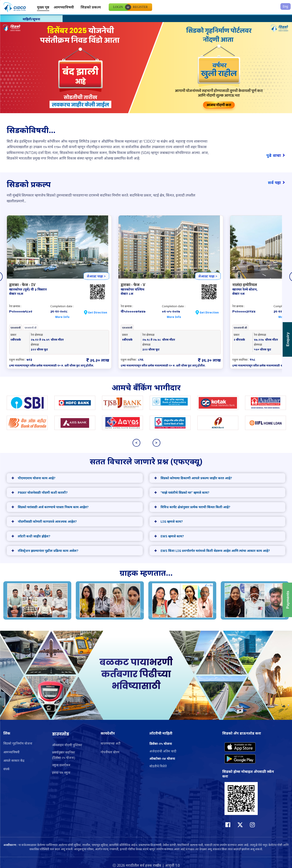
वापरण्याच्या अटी (111, 743)
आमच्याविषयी (64, 7)
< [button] (136, 443)
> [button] (156, 443)
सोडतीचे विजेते (158, 766)
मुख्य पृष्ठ (43, 7)
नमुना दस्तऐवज (61, 765)
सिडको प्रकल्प (91, 7)
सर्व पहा (277, 182)
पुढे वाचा (276, 155)
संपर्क (6, 769)
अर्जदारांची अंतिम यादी (163, 751)
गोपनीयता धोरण (110, 752)
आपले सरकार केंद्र (14, 761)
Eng (285, 6)
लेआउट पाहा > (96, 276)
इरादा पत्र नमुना (61, 773)
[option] (146, 72)
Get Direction (98, 312)
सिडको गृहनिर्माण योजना (18, 743)
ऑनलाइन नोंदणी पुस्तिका (67, 745)
